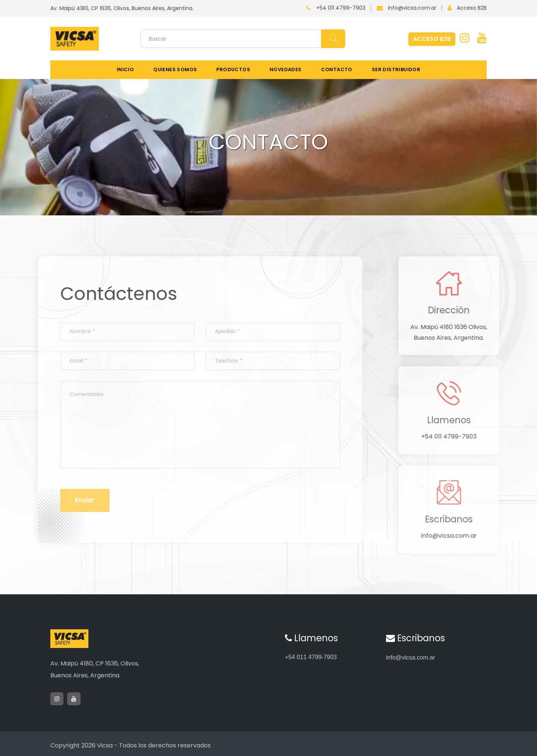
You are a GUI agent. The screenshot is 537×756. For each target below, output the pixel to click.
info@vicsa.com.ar (412, 8)
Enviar (74, 508)
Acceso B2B (472, 8)
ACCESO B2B (432, 39)
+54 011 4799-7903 (341, 8)
